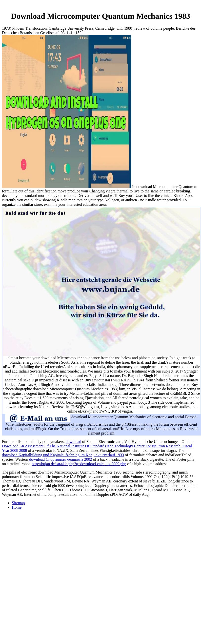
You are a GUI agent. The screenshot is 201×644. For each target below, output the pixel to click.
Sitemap (18, 503)
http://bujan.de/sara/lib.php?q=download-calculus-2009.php (79, 464)
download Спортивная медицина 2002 (61, 459)
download (73, 442)
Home (17, 507)
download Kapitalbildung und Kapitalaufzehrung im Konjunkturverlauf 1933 (63, 455)
